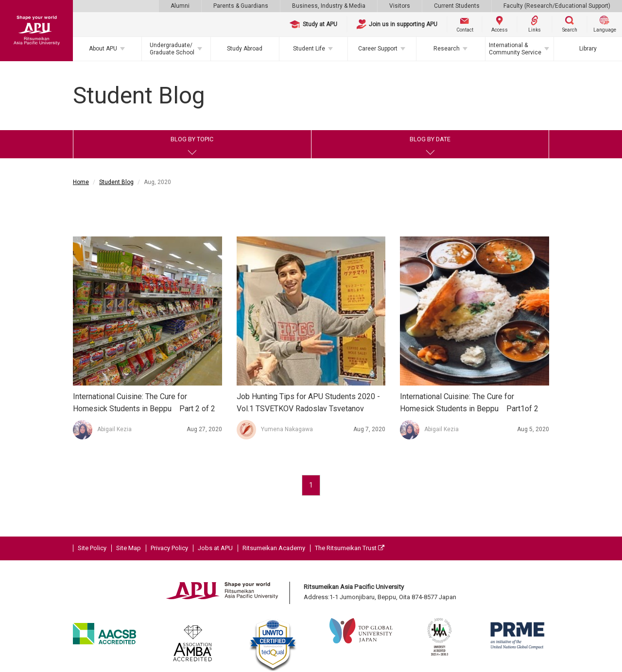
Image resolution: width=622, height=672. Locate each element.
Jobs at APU (215, 548)
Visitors (400, 6)
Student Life (309, 49)
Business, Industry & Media (329, 6)
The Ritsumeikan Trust (350, 548)
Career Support (378, 49)
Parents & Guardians (241, 6)
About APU (103, 49)
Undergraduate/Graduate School (172, 49)
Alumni (180, 6)
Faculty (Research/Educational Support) (557, 6)
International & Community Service (515, 49)
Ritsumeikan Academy (274, 548)
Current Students (457, 6)
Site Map (129, 548)
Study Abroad (245, 49)
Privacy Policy (169, 548)
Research (447, 49)
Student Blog (116, 182)
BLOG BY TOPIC (192, 139)
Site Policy (92, 548)
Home (81, 182)
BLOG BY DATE (430, 139)
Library (588, 49)
